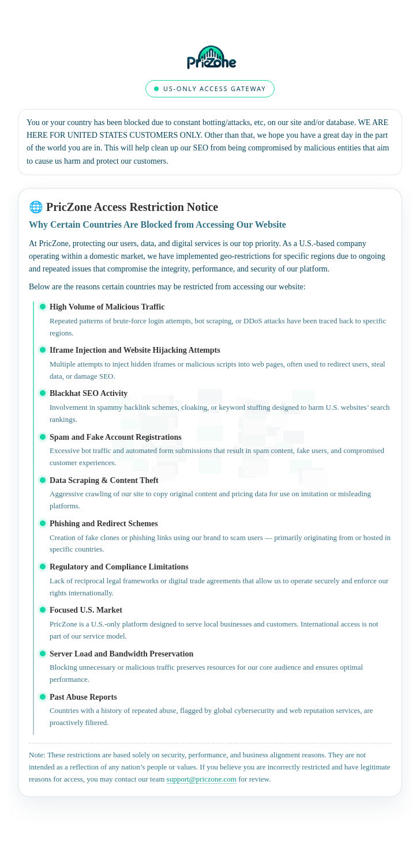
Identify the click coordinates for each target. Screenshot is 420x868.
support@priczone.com (202, 779)
